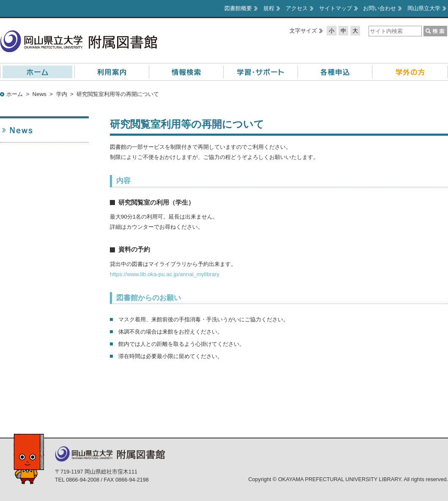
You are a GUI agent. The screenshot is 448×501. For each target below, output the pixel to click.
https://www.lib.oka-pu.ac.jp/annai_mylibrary (165, 274)
